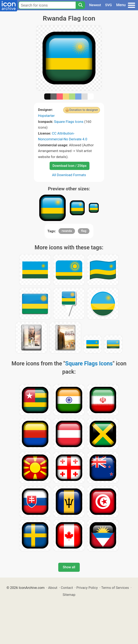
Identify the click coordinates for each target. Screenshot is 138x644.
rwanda (67, 231)
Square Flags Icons (69, 122)
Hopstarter (46, 116)
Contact (67, 588)
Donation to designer (84, 110)
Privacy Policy (87, 588)
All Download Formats (69, 175)
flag (84, 231)
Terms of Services (115, 588)
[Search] (80, 5)
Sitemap (69, 595)
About (53, 588)
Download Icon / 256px (69, 166)
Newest (95, 5)
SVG (109, 5)
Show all (69, 567)
